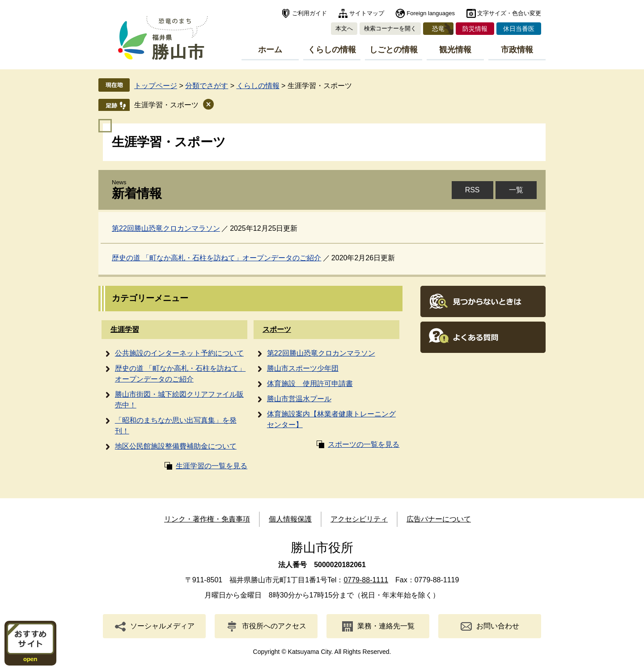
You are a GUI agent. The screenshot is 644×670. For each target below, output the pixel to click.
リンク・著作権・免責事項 (207, 519)
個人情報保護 (290, 519)
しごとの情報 (394, 50)
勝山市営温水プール (299, 399)
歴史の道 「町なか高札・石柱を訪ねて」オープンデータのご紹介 (216, 258)
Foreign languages (431, 13)
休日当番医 (519, 29)
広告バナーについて (439, 519)
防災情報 (475, 29)
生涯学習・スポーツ (166, 105)
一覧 (516, 190)
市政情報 (517, 50)
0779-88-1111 (366, 580)
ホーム (270, 50)
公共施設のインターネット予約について (179, 353)
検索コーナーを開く (390, 28)
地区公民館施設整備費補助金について (176, 446)
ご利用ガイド (309, 13)
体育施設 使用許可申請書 (310, 384)
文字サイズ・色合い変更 (509, 13)
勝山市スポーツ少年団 (303, 368)
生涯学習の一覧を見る (212, 466)
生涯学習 (125, 329)
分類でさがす (207, 86)
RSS (472, 190)
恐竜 (438, 29)
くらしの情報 (332, 50)
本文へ (344, 28)
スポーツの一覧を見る (364, 444)
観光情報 (455, 50)
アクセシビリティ (359, 519)
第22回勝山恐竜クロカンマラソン (166, 228)
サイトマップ (367, 13)
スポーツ (277, 329)
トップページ (156, 86)
